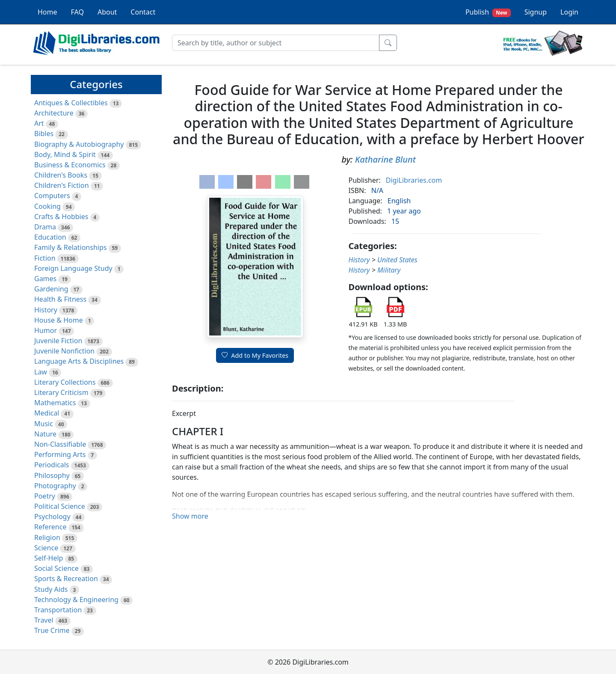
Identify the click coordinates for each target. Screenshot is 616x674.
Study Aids (51, 589)
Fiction (45, 258)
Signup (536, 12)
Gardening (51, 289)
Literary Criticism (61, 392)
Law (41, 372)
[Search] (276, 43)
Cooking (47, 206)
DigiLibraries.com (414, 180)
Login (569, 12)
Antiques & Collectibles (71, 103)
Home (47, 12)
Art (39, 123)
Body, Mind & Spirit (65, 154)
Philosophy (52, 475)
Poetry (45, 496)
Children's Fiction (62, 185)
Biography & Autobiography (79, 144)
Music (44, 424)
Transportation (58, 610)
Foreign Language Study (73, 268)
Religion (47, 537)
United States (397, 260)
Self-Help (49, 558)
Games (45, 279)
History (46, 310)
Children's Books (61, 175)
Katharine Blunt (385, 159)
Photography (55, 486)
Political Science (60, 506)
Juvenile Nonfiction (64, 351)
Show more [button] (190, 516)
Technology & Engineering (76, 600)
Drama (45, 227)
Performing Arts (60, 454)
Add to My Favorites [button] (255, 355)
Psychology (52, 517)
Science (46, 548)
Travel (44, 620)
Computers (52, 196)
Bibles (44, 134)
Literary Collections (65, 382)
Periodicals (52, 465)
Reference (50, 527)
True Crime (52, 630)
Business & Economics (70, 165)
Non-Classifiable (60, 444)
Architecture (54, 113)
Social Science (56, 568)
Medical (47, 413)
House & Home (59, 320)
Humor (46, 330)
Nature (45, 434)
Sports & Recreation (66, 579)
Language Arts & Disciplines (79, 361)
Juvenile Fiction (58, 341)
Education (50, 237)
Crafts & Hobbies (61, 217)
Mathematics (55, 403)
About (107, 12)
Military (389, 270)
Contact (143, 12)
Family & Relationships (70, 247)
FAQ (77, 12)
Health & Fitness (60, 299)
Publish (488, 12)
